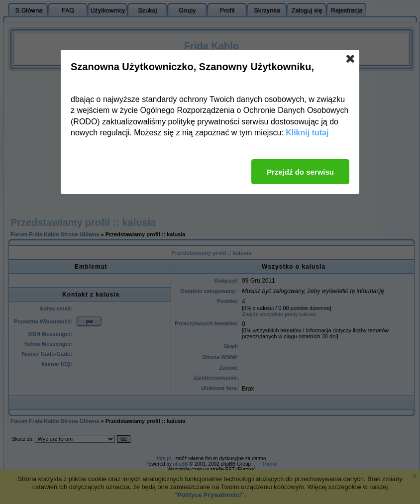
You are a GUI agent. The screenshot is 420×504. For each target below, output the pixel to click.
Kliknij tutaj (307, 133)
